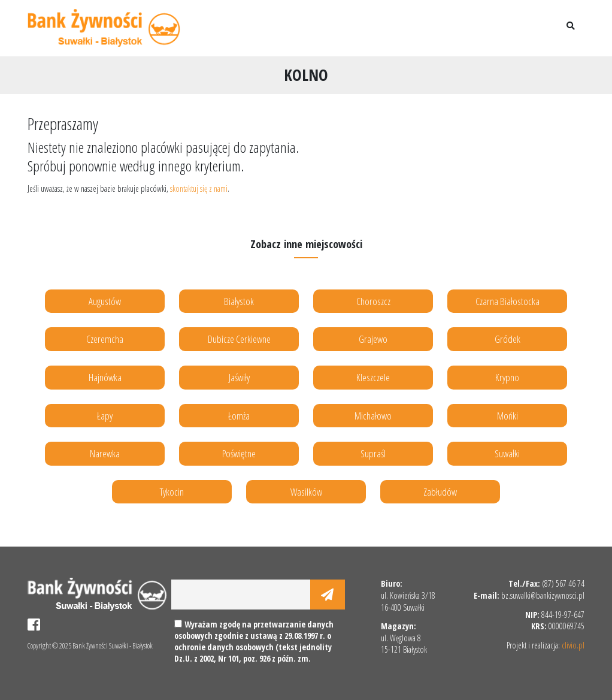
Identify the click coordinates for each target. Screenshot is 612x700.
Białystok (239, 301)
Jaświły (239, 377)
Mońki (508, 416)
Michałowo (373, 416)
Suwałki (507, 453)
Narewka (105, 453)
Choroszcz (373, 301)
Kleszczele (373, 377)
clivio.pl (573, 645)
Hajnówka (105, 377)
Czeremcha (105, 339)
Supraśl (373, 453)
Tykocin (172, 492)
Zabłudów (440, 492)
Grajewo (373, 339)
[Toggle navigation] (540, 28)
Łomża (239, 416)
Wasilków (306, 492)
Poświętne (239, 453)
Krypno (507, 377)
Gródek (508, 339)
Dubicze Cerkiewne (239, 339)
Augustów (105, 301)
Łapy (105, 416)
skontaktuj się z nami (199, 188)
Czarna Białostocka (508, 301)
